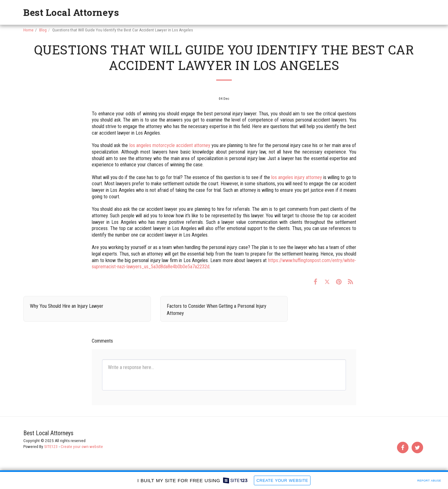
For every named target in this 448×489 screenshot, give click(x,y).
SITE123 (51, 447)
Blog (43, 30)
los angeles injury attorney (297, 177)
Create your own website (82, 447)
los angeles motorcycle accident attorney (170, 145)
